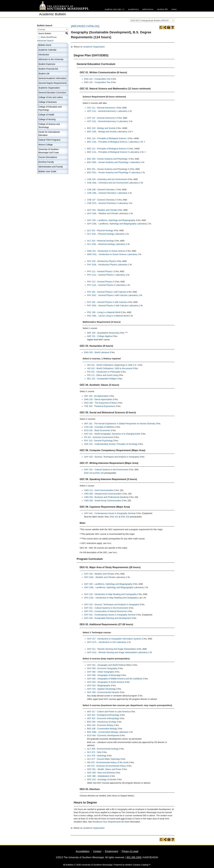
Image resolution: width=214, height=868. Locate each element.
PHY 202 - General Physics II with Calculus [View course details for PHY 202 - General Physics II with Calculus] (107, 302)
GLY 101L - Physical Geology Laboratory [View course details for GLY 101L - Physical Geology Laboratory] (106, 234)
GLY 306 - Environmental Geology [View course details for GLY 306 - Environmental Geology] (103, 749)
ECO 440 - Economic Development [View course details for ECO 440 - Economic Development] (103, 735)
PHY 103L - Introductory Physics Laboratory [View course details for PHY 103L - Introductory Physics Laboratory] (107, 265)
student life (162, 9)
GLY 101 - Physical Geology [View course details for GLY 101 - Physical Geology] (100, 230)
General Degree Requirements (53, 83)
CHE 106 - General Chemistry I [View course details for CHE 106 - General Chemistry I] (102, 190)
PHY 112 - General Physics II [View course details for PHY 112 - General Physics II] (101, 282)
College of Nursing (47, 119)
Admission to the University (51, 59)
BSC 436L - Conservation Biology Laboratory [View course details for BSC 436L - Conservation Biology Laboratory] (108, 732)
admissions (148, 9)
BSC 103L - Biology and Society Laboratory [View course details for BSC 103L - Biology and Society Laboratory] (107, 132)
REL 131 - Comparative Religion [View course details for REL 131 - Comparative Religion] (102, 379)
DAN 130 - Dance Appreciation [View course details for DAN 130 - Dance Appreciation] (98, 399)
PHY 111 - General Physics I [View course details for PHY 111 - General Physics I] (100, 271)
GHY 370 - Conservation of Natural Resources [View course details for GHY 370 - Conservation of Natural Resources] (106, 611)
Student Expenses (47, 64)
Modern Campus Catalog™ (138, 865)
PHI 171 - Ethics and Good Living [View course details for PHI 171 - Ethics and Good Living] (102, 375)
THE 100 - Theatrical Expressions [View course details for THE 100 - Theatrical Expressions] (100, 406)
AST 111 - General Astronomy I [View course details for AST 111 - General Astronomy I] (102, 108)
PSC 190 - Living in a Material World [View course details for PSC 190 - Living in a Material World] (104, 312)
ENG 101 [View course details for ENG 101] (88, 473)
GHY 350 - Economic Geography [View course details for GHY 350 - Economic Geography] (102, 668)
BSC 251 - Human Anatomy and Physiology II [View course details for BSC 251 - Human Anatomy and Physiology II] (108, 169)
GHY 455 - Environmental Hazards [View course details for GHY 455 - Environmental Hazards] (103, 692)
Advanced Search (45, 41)
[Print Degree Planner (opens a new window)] (161, 27)
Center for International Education (49, 134)
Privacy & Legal (130, 851)
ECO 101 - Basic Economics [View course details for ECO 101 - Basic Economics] (97, 430)
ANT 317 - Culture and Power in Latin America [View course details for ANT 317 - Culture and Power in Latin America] (108, 712)
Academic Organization (49, 88)
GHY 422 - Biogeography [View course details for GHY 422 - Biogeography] (99, 685)
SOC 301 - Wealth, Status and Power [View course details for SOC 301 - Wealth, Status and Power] (104, 769)
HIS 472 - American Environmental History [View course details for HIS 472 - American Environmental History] (107, 766)
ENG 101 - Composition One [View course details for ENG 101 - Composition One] (97, 79)
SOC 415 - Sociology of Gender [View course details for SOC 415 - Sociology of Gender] (102, 779)
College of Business (48, 102)
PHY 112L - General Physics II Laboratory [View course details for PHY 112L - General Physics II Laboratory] (106, 285)
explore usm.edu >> (115, 9)
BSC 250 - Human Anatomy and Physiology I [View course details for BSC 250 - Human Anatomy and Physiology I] (108, 159)
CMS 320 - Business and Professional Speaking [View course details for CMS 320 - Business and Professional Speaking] (106, 497)
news (174, 9)
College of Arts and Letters (51, 97)
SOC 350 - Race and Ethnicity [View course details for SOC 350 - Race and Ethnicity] (101, 773)
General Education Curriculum (52, 93)
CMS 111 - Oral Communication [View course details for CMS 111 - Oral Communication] (99, 490)
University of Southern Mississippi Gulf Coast (49, 151)
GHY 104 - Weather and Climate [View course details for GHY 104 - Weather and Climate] (102, 210)
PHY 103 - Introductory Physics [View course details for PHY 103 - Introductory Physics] (102, 261)
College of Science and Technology (49, 126)
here (109, 543)
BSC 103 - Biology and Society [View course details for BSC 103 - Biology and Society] (101, 128)
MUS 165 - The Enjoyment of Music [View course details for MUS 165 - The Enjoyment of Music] (101, 403)
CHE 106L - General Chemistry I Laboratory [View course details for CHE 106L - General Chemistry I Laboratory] (107, 193)
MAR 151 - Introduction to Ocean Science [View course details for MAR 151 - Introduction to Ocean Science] (106, 251)
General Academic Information (52, 78)
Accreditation (83, 851)
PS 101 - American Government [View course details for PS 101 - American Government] (99, 437)
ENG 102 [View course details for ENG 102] (100, 473)
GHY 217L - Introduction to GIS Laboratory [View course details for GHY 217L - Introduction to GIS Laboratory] (107, 642)
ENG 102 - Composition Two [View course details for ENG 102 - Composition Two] (97, 82)
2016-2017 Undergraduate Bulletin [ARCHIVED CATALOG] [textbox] (153, 21)
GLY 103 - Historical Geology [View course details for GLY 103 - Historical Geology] (100, 241)
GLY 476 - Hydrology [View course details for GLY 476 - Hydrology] (97, 756)
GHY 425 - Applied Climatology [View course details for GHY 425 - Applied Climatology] (101, 689)
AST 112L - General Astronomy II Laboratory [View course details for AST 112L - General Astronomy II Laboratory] (108, 121)
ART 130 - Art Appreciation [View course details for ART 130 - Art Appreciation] (96, 396)
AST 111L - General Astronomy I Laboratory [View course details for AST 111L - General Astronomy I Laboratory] (107, 111)
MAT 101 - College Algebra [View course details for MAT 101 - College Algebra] (99, 336)
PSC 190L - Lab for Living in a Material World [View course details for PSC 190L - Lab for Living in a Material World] (108, 316)
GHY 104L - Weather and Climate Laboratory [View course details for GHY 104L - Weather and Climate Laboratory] (108, 213)
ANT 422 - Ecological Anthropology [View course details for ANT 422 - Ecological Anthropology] (103, 715)
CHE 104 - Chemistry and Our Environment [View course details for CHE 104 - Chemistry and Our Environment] (107, 179)
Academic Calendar (47, 50)
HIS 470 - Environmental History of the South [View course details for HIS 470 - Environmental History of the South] (108, 762)
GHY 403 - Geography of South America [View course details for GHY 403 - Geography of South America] (106, 682)
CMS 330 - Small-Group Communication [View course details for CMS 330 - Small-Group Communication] (103, 501)
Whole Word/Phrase (49, 37)
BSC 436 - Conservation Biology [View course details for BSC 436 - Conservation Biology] (102, 729)
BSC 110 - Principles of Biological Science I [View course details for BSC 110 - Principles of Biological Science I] (107, 138)
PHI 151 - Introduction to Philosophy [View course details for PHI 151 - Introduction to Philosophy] (104, 372)
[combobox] (152, 20)
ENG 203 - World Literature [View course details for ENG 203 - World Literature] (97, 352)
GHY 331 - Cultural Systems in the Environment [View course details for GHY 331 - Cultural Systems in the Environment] (106, 470)
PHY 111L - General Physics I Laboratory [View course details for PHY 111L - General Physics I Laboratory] (106, 275)
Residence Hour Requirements (107, 822)
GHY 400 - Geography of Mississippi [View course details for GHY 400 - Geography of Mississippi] (104, 675)
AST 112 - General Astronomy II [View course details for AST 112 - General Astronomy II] (102, 118)
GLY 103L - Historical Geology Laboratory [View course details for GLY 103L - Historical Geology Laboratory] (106, 244)
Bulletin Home (45, 45)
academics (133, 9)
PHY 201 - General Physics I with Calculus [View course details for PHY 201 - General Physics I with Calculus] (107, 292)
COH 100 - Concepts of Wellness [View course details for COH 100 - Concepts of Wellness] (99, 427)
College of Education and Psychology (50, 108)
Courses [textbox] (42, 29)
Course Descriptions (48, 157)
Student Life (44, 74)
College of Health (46, 115)
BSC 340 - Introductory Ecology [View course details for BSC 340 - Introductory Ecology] (102, 722)
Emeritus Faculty (46, 162)
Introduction (44, 55)
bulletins (70, 865)
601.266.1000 (134, 857)
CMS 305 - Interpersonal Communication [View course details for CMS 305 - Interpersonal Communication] (103, 494)
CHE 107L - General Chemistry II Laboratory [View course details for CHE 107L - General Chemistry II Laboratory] (108, 203)
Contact (97, 851)
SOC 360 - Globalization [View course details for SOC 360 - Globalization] (98, 776)
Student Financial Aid (48, 69)
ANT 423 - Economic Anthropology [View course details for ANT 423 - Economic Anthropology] (103, 718)
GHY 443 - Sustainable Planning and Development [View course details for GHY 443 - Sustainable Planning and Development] (108, 618)
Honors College (46, 145)
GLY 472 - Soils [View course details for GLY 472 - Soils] (94, 752)
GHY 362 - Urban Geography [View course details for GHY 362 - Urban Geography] (101, 672)
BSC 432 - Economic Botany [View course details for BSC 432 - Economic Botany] (100, 725)
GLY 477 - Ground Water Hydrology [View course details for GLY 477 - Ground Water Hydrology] (104, 759)
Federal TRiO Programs (49, 140)
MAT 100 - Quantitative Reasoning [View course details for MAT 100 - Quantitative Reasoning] (103, 333)
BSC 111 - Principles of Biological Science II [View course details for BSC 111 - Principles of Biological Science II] (107, 149)
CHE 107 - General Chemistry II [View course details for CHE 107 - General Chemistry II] (102, 200)
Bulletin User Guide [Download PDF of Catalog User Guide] (47, 171)
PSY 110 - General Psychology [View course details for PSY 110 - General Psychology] (98, 441)
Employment (112, 851)
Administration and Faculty (51, 167)
